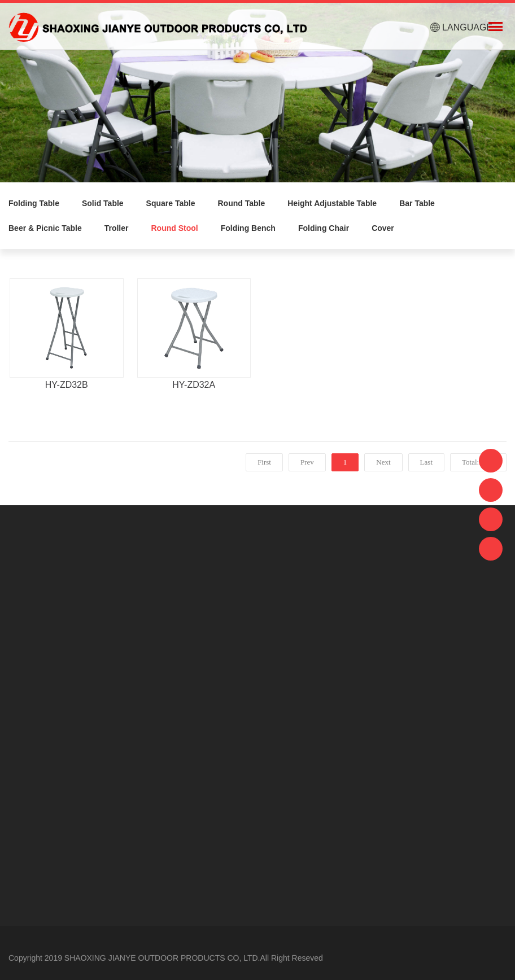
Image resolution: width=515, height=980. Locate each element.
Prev (307, 462)
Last (426, 462)
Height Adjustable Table (332, 203)
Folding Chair (324, 228)
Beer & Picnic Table (45, 228)
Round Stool (174, 228)
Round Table (242, 203)
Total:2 (474, 462)
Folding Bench (248, 228)
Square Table (171, 203)
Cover (383, 228)
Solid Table (103, 203)
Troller (117, 228)
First (264, 462)
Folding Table (34, 203)
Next (383, 462)
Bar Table (417, 203)
